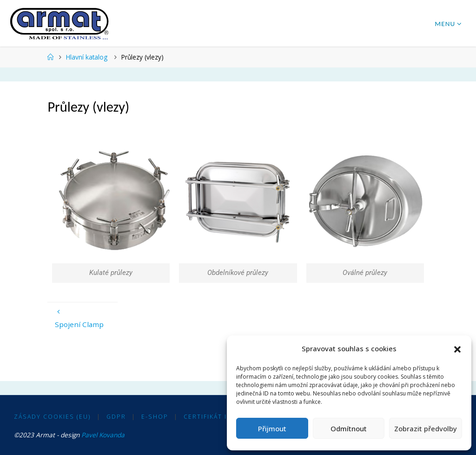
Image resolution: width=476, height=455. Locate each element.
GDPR (116, 417)
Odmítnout (349, 428)
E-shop (155, 417)
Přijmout (272, 428)
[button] (457, 349)
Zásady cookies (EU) (52, 417)
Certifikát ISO (210, 417)
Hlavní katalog (87, 57)
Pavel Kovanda (103, 435)
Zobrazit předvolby (426, 428)
